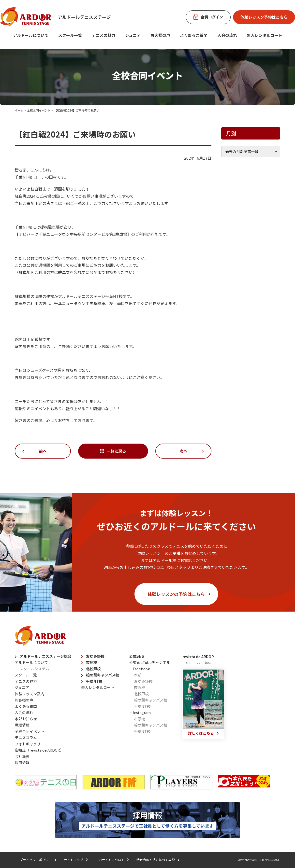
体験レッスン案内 (29, 694)
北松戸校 (93, 669)
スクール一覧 (70, 35)
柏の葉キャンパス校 (103, 675)
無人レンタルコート (98, 687)
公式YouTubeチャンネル (150, 662)
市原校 (92, 662)
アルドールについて (31, 35)
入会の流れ (227, 35)
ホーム (19, 110)
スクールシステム (34, 669)
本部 (138, 675)
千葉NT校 (94, 681)
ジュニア (133, 35)
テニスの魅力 (103, 35)
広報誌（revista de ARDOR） (39, 750)
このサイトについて (110, 860)
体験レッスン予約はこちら (264, 17)
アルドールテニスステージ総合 (45, 656)
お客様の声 (160, 35)
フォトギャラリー (29, 744)
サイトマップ (74, 860)
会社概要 (22, 756)
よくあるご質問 (194, 35)
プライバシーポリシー (36, 860)
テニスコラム (26, 737)
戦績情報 (22, 725)
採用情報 (22, 763)
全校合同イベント (39, 110)
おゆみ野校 (95, 656)
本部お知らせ (26, 719)
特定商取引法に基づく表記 (156, 860)
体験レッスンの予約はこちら (176, 594)
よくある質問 (26, 706)
